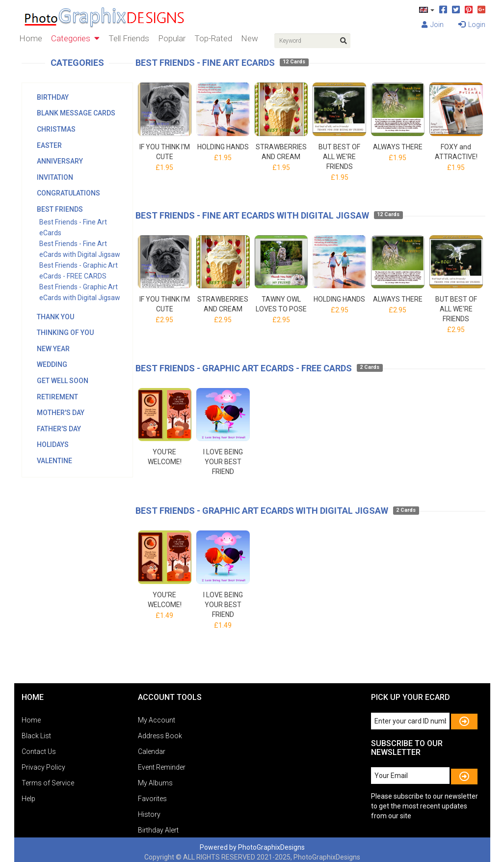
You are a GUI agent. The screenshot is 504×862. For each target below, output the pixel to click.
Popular (172, 38)
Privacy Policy (43, 767)
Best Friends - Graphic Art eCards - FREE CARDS (244, 368)
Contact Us (39, 751)
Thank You (55, 317)
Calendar (152, 751)
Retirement (57, 397)
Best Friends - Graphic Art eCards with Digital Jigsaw (262, 511)
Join (433, 25)
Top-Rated (213, 38)
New (250, 38)
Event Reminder (162, 767)
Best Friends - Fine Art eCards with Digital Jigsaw (252, 215)
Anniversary (60, 161)
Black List (36, 736)
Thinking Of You (65, 333)
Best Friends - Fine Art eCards (205, 63)
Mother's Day (61, 413)
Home (31, 38)
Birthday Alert (158, 830)
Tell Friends (129, 38)
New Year (53, 349)
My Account (157, 720)
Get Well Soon (63, 381)
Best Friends (60, 209)
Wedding (52, 364)
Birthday (53, 97)
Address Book (160, 736)
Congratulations (68, 193)
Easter (49, 145)
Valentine (54, 461)
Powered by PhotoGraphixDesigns (252, 847)
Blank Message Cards (76, 113)
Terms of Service (48, 783)
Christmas (56, 129)
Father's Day (59, 429)
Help (28, 799)
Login (472, 25)
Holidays (53, 445)
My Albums (155, 783)
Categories (75, 38)
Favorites (152, 799)
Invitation (55, 177)
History (149, 814)
